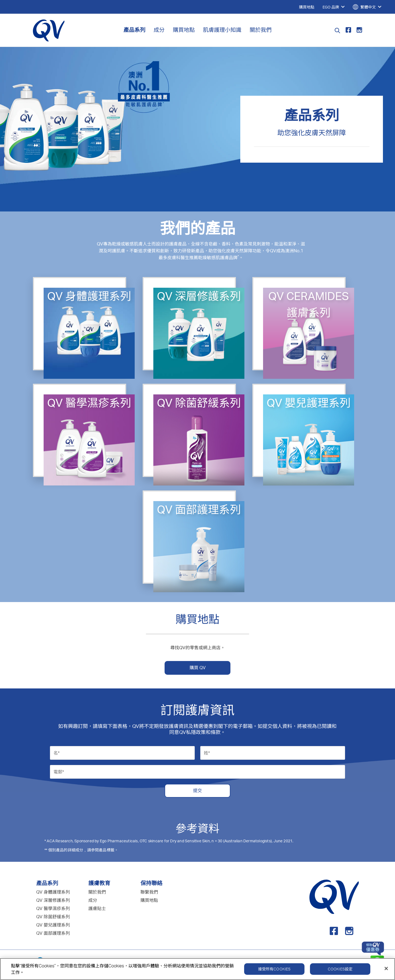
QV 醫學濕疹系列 (53, 908)
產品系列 (134, 30)
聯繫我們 (149, 892)
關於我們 (261, 30)
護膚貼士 (97, 908)
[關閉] (386, 970)
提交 (198, 790)
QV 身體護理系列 (53, 892)
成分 (159, 30)
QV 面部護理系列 (53, 933)
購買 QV (198, 668)
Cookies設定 (340, 971)
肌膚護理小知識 (222, 30)
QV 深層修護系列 (53, 900)
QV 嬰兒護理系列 (53, 925)
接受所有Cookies (274, 971)
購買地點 (184, 30)
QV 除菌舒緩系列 (53, 917)
